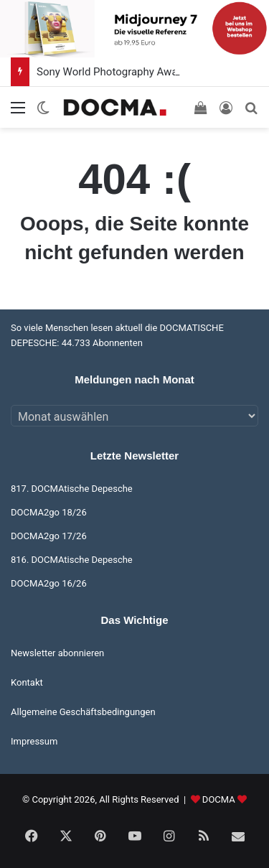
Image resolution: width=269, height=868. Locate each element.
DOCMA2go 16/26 (49, 583)
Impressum (34, 741)
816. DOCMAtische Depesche (72, 560)
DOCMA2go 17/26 (49, 536)
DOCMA (219, 799)
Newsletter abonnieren (57, 653)
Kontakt (27, 682)
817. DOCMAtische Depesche (72, 489)
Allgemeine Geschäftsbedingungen (83, 712)
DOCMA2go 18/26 (49, 512)
